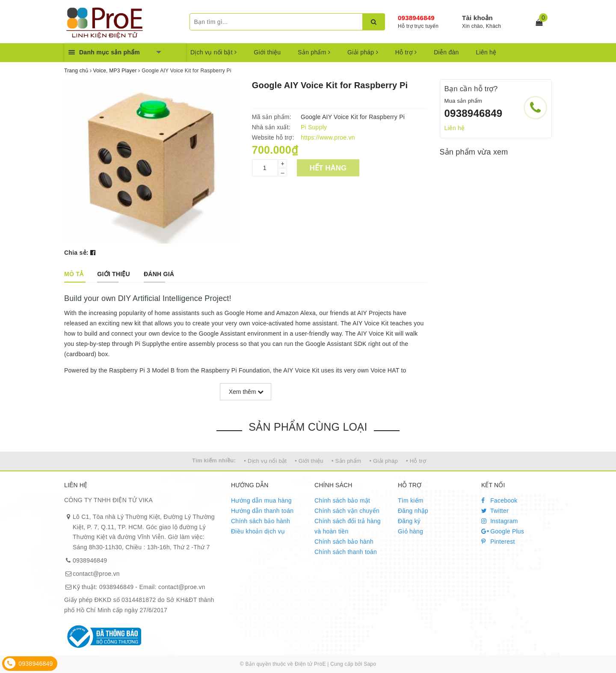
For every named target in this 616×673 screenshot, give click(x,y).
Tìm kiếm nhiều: (214, 460)
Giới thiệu (267, 52)
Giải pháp (363, 52)
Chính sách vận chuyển (347, 511)
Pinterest (498, 542)
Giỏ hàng (410, 531)
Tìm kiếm (411, 500)
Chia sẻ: (76, 253)
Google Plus (503, 531)
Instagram (500, 521)
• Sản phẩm (346, 461)
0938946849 (416, 18)
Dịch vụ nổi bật (213, 52)
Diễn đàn (446, 52)
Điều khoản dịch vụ (258, 531)
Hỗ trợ (406, 52)
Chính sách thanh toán (346, 552)
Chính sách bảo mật (342, 500)
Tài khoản (477, 18)
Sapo (370, 664)
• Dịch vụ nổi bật (265, 461)
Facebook (499, 500)
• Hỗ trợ (416, 461)
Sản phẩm (314, 52)
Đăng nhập (413, 511)
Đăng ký (409, 521)
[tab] (74, 274)
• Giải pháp (384, 461)
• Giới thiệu (309, 461)
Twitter (495, 511)
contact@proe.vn (96, 574)
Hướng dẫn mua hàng (261, 500)
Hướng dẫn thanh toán (262, 511)
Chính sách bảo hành (261, 521)
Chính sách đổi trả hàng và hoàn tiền (348, 526)
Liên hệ (486, 52)
